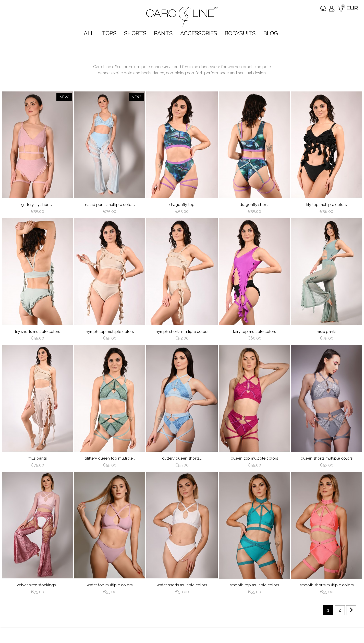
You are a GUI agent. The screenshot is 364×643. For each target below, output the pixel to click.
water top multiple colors (110, 585)
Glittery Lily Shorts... (38, 205)
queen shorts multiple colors (327, 458)
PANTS (163, 33)
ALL (89, 33)
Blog (271, 33)
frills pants (38, 458)
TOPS (109, 33)
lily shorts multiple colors (38, 332)
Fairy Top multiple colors (254, 332)
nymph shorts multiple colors (182, 332)
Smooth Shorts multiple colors (327, 585)
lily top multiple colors (326, 205)
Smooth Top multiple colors (254, 585)
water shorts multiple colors (182, 585)
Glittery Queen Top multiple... (110, 458)
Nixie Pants (326, 332)
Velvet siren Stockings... (37, 585)
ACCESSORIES (199, 33)
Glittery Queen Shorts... (182, 458)
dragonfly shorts (254, 205)
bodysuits (240, 33)
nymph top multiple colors (110, 332)
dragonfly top (182, 205)
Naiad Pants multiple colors (110, 205)
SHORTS (135, 33)
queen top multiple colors (254, 458)
